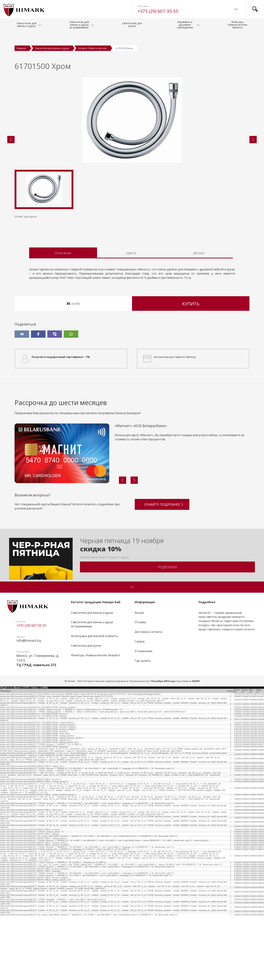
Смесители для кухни (86, 710)
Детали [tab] (199, 317)
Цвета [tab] (131, 317)
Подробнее (167, 631)
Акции (139, 677)
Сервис (140, 706)
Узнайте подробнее (164, 567)
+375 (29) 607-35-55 (158, 11)
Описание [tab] (63, 317)
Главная (21, 48)
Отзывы (140, 687)
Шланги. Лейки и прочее (92, 48)
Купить (191, 368)
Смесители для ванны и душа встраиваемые (92, 689)
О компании (143, 715)
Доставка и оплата (148, 696)
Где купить (143, 725)
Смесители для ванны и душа (52, 48)
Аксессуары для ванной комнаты (94, 700)
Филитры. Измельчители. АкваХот (96, 719)
